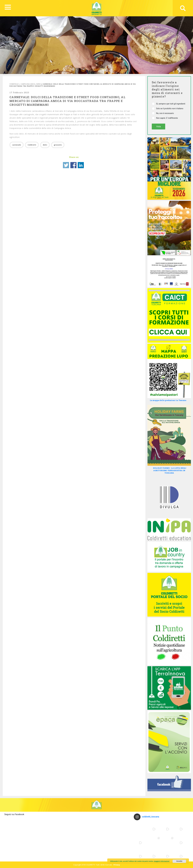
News (39, 84)
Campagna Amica (28, 84)
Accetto (179, 861)
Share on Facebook (73, 165)
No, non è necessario (165, 113)
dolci (45, 145)
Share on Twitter (66, 165)
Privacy (117, 865)
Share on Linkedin (81, 165)
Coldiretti (32, 145)
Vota (158, 127)
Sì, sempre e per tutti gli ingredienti (171, 104)
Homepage (14, 84)
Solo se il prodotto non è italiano (170, 108)
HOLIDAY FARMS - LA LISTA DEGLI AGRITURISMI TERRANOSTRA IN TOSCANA (170, 470)
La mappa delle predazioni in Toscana (168, 400)
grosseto (58, 145)
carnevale (17, 145)
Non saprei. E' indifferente (167, 118)
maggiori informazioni (162, 861)
